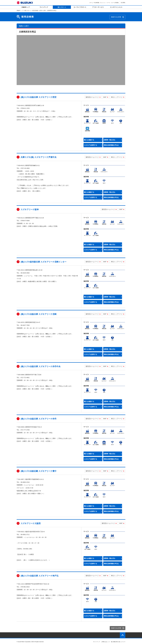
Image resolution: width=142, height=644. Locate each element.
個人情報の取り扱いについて (118, 642)
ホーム (91, 3)
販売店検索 (35, 11)
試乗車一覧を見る (109, 140)
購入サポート (28, 11)
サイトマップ (97, 642)
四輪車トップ (20, 11)
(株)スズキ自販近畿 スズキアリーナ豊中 (39, 471)
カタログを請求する (91, 145)
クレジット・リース (105, 3)
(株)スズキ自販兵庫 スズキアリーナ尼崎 (39, 314)
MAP (105, 97)
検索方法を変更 (116, 17)
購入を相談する (89, 140)
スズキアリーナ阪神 (30, 210)
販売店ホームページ (92, 97)
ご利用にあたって (105, 642)
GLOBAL (123, 3)
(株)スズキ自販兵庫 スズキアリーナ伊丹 (39, 419)
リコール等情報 (115, 3)
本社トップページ (117, 97)
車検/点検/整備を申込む (111, 145)
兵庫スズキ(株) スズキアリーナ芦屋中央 (39, 157)
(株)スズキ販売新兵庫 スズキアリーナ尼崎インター (44, 262)
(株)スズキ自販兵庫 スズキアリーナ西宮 (39, 97)
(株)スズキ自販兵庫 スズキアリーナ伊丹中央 (41, 366)
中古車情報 (96, 3)
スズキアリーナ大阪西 (31, 523)
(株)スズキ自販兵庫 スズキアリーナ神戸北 (40, 576)
